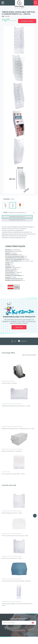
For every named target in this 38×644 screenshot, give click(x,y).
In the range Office (8, 353)
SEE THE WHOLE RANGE (29, 355)
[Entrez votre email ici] (19, 623)
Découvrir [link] (19, 327)
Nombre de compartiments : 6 (17, 217)
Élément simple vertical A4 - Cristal (12, 513)
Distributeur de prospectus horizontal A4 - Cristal (16, 406)
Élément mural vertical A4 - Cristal (12, 558)
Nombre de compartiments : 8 (17, 220)
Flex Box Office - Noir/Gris (9, 383)
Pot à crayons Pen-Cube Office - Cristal (13, 474)
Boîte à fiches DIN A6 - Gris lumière (12, 451)
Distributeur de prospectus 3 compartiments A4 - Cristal (18, 428)
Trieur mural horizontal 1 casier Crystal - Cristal (15, 536)
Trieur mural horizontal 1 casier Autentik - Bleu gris (16, 581)
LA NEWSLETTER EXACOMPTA (19, 619)
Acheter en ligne (27, 21)
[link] (3, 3)
